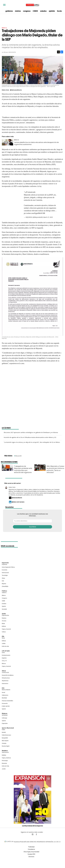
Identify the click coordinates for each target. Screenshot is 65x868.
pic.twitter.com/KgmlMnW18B (34, 213)
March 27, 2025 (48, 217)
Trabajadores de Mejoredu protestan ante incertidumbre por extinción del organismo (22, 469)
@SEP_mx (52, 195)
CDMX (35, 11)
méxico (18, 11)
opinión (52, 11)
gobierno (9, 11)
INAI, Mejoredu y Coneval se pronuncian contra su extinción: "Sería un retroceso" (55, 469)
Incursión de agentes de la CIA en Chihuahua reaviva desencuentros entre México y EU (30, 437)
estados (43, 11)
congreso (27, 11)
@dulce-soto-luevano (18, 502)
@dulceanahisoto (16, 90)
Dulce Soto (12, 487)
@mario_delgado (30, 197)
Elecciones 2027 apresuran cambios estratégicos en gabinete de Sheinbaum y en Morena (31, 432)
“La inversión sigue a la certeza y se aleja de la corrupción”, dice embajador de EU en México (32, 442)
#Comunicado (31, 192)
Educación (18, 456)
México (4, 28)
